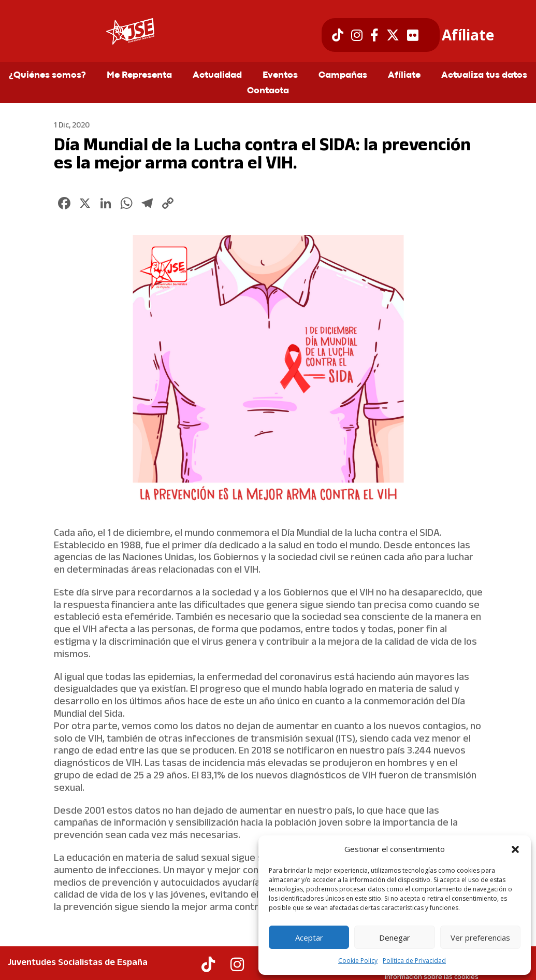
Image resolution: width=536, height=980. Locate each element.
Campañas (343, 76)
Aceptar (309, 938)
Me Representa (139, 76)
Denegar (395, 938)
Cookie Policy (358, 961)
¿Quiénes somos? (47, 76)
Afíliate (468, 35)
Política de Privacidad (414, 961)
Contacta (268, 91)
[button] (515, 849)
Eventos (280, 76)
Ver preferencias (480, 938)
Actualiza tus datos (484, 76)
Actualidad (217, 76)
